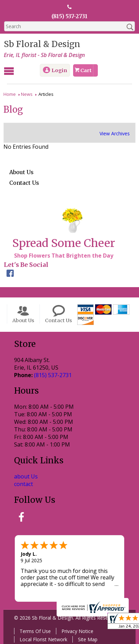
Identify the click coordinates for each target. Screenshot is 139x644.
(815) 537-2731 (69, 16)
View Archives (115, 133)
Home (10, 94)
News (27, 94)
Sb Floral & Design (42, 44)
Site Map (87, 639)
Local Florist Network (43, 639)
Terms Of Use (35, 631)
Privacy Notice (77, 631)
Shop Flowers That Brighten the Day (63, 255)
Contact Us (24, 182)
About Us (21, 172)
